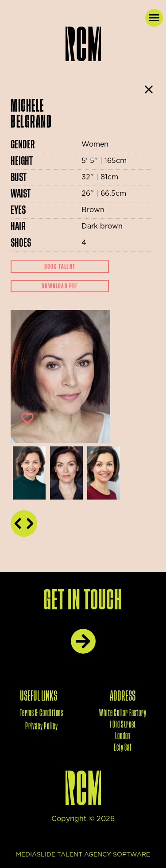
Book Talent (60, 267)
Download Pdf (60, 286)
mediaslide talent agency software (83, 855)
